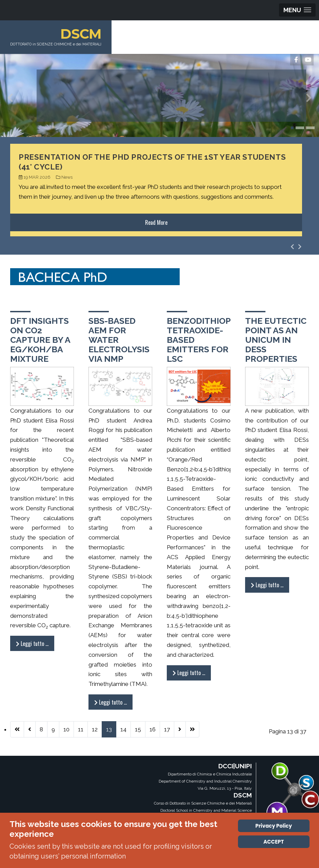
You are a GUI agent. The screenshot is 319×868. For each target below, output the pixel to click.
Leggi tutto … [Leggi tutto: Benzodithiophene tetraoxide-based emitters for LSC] (189, 673)
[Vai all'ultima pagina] (192, 729)
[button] (292, 128)
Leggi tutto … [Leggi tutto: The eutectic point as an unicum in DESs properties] (267, 585)
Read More (156, 222)
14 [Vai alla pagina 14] (123, 729)
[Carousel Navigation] (296, 247)
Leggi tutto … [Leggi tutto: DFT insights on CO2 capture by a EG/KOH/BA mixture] (32, 644)
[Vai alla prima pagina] (17, 729)
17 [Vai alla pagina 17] (167, 729)
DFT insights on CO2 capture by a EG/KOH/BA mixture (40, 340)
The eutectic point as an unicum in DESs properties (276, 340)
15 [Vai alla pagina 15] (138, 729)
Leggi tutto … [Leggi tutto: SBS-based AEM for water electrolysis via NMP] (111, 702)
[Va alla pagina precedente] (30, 729)
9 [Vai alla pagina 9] (53, 729)
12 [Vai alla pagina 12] (95, 729)
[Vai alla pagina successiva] (180, 729)
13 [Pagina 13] (109, 729)
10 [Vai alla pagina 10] (66, 729)
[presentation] (10, 99)
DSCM (83, 34)
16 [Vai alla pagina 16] (153, 729)
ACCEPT (274, 842)
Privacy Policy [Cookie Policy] (274, 826)
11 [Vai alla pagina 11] (81, 729)
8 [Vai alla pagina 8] (41, 729)
